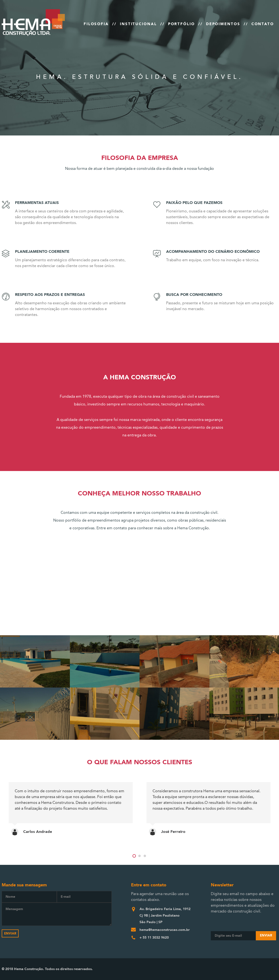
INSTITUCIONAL (138, 24)
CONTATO (263, 24)
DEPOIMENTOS (223, 24)
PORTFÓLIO (181, 24)
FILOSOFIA (96, 24)
